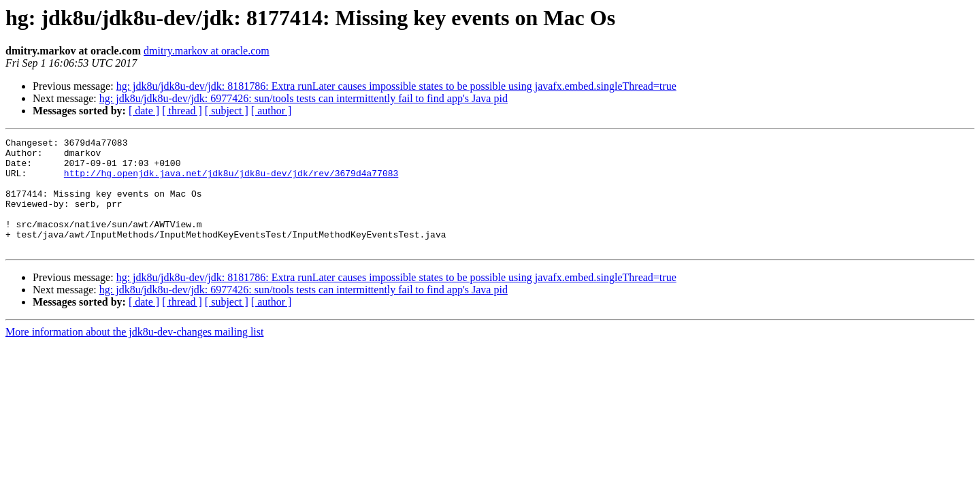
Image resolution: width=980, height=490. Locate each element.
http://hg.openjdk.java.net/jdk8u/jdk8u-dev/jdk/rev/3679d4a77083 (231, 181)
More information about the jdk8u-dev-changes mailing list (134, 354)
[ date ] (144, 111)
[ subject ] (227, 111)
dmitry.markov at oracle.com (207, 51)
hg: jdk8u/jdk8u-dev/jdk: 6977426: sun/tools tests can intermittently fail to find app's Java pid (304, 98)
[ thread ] (182, 111)
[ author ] (272, 111)
